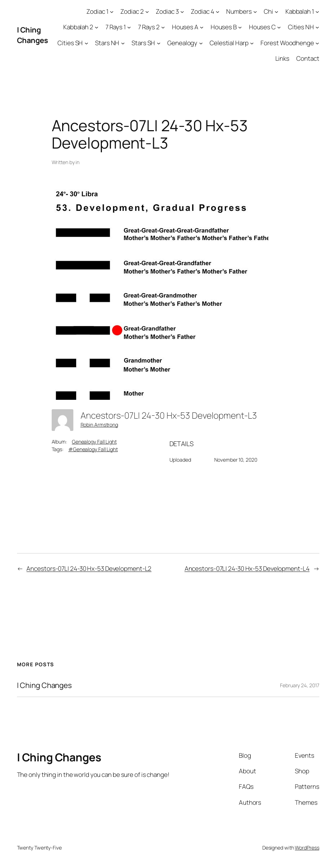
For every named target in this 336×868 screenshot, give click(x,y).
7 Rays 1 (116, 27)
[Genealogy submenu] (201, 43)
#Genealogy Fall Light (93, 449)
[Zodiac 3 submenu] (182, 12)
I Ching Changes (33, 35)
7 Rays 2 (149, 27)
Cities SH (70, 43)
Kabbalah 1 (300, 11)
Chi (268, 11)
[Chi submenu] (276, 12)
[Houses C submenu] (279, 27)
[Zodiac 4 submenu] (217, 12)
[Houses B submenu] (240, 27)
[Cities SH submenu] (86, 43)
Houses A (185, 27)
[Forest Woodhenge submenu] (317, 43)
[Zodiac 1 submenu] (112, 12)
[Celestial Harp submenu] (252, 43)
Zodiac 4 (202, 11)
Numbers (239, 11)
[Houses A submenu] (202, 27)
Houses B (224, 27)
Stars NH (107, 43)
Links (283, 58)
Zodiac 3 (167, 11)
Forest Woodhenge (287, 43)
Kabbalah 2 (78, 27)
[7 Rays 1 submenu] (129, 27)
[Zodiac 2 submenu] (147, 12)
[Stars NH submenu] (123, 43)
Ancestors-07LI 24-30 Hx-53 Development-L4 (247, 568)
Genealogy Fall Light (94, 442)
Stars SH (143, 43)
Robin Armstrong (100, 425)
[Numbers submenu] (255, 12)
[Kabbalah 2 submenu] (96, 27)
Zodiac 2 (132, 11)
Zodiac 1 (97, 11)
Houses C (262, 27)
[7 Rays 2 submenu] (163, 27)
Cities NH (301, 27)
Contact (308, 58)
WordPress (307, 848)
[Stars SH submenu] (159, 43)
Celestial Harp (229, 43)
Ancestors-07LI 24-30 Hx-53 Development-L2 (89, 568)
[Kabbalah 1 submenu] (317, 12)
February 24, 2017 (300, 685)
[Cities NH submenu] (317, 27)
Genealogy (182, 43)
